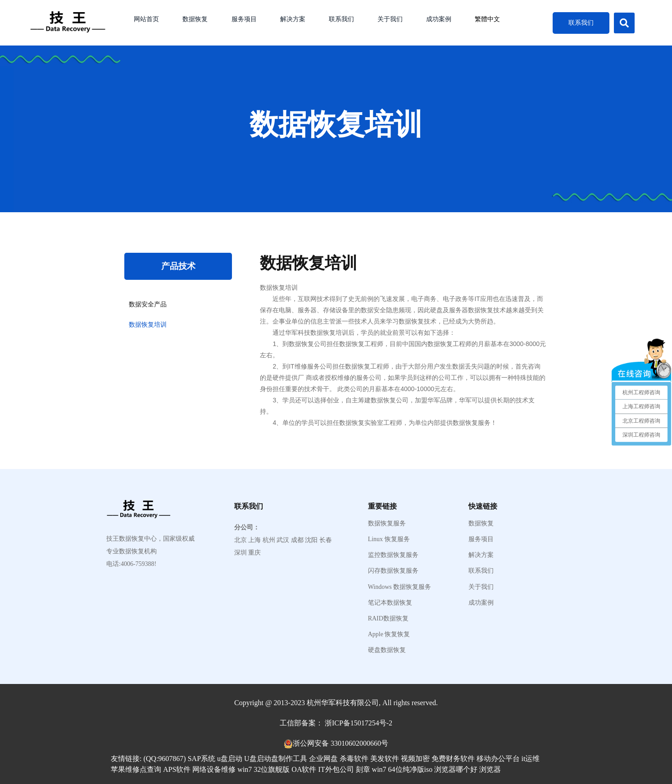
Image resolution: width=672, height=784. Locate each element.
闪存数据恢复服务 (393, 571)
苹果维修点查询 (136, 769)
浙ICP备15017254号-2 (359, 723)
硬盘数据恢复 (387, 650)
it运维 (531, 759)
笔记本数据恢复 (390, 603)
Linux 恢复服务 (389, 539)
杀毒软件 (354, 759)
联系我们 (341, 19)
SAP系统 (202, 759)
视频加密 (415, 759)
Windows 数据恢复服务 (400, 587)
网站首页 (146, 19)
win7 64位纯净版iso (402, 769)
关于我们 (390, 19)
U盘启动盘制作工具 (276, 759)
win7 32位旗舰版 (263, 769)
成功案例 (439, 19)
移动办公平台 (498, 759)
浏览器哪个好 (456, 769)
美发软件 (385, 759)
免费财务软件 (453, 759)
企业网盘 (323, 759)
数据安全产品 (148, 304)
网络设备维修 (214, 769)
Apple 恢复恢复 (389, 634)
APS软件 (177, 769)
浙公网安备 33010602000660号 (341, 743)
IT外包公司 (336, 769)
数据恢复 (195, 19)
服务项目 (244, 19)
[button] (624, 23)
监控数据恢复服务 (393, 555)
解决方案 (293, 19)
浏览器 (490, 769)
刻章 (363, 769)
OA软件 (304, 769)
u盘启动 (230, 759)
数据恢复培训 (148, 325)
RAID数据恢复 (388, 619)
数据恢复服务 (387, 524)
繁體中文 (487, 19)
